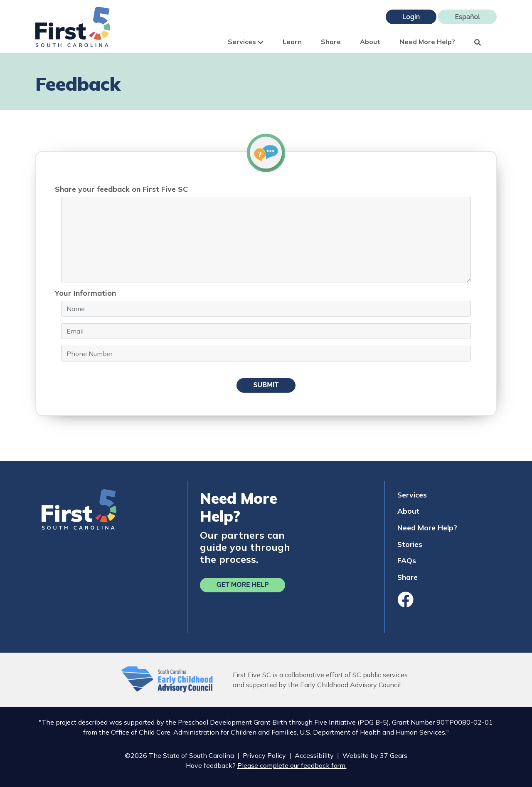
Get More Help (243, 585)
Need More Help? (427, 42)
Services (246, 42)
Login (411, 17)
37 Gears (394, 755)
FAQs (407, 560)
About (370, 42)
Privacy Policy (264, 755)
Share (331, 42)
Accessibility (314, 755)
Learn (292, 42)
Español (467, 17)
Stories (410, 544)
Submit (266, 385)
